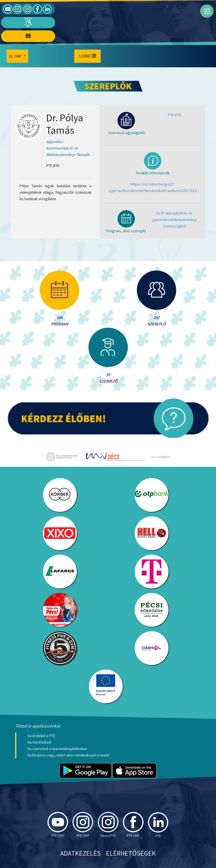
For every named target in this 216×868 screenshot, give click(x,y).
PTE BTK (175, 115)
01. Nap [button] (16, 56)
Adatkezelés (80, 853)
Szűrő (87, 56)
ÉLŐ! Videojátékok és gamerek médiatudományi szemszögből (175, 220)
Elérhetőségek (131, 853)
